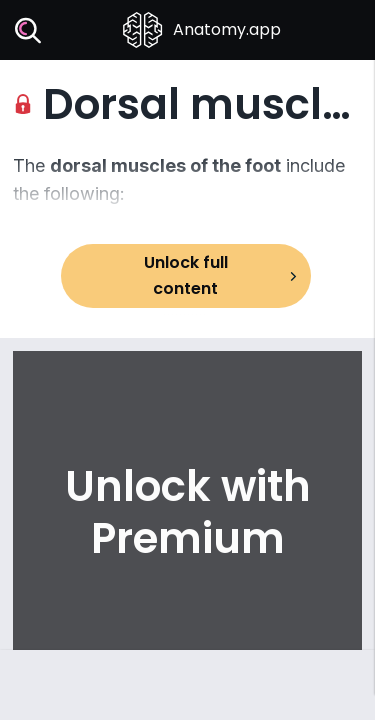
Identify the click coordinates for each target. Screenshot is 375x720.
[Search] (28, 30)
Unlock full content (186, 275)
